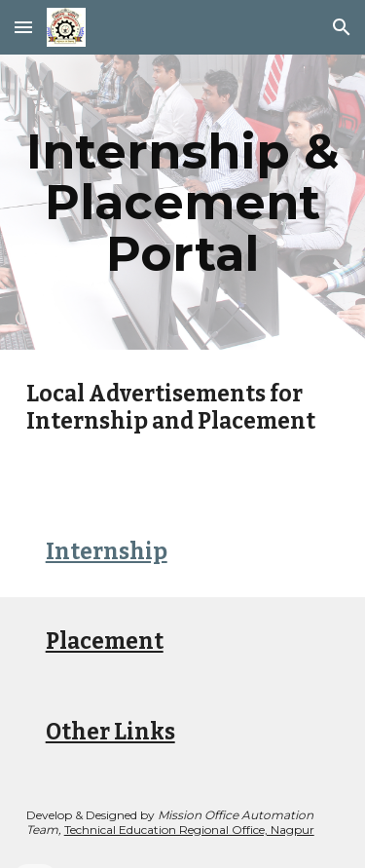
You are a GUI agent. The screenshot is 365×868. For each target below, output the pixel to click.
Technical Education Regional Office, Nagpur (189, 830)
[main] (183, 202)
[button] (23, 27)
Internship (107, 552)
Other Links (110, 732)
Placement (105, 642)
